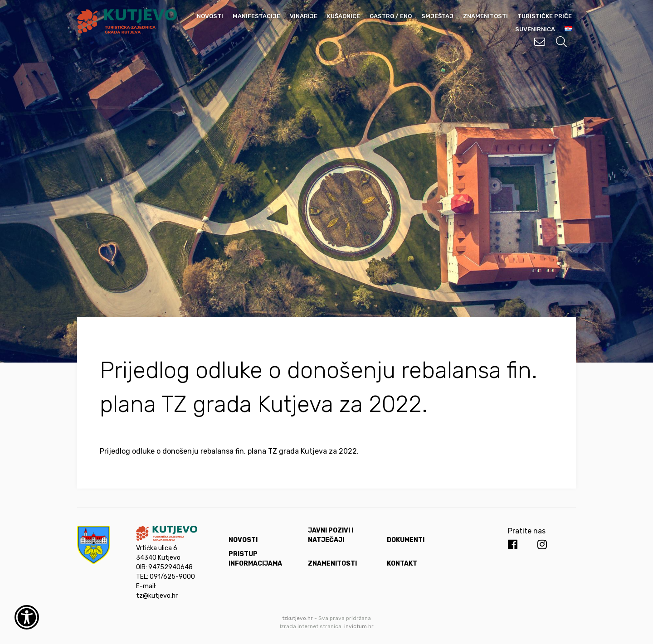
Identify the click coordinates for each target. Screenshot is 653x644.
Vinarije (304, 16)
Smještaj (437, 16)
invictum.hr (359, 626)
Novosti (210, 16)
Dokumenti (406, 540)
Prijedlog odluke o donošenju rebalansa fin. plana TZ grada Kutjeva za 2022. (229, 451)
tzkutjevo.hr (297, 618)
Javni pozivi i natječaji (331, 535)
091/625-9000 (172, 577)
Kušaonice (344, 16)
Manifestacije (256, 16)
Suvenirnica (535, 29)
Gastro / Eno (391, 16)
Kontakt (402, 564)
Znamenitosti (485, 16)
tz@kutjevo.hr (157, 596)
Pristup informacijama (255, 559)
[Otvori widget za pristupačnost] (27, 617)
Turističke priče (545, 16)
